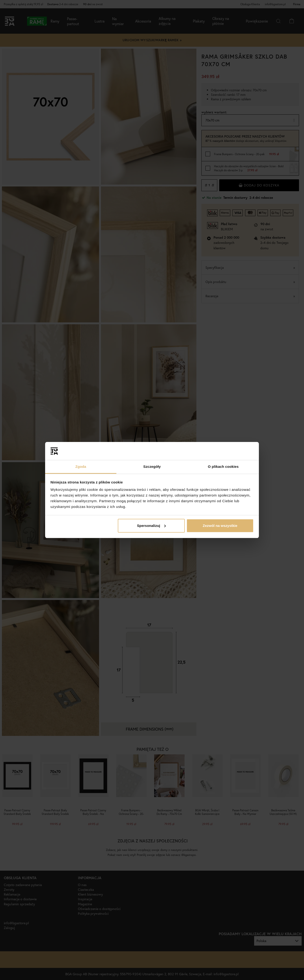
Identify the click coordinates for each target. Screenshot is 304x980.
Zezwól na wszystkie (220, 526)
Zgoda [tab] (81, 467)
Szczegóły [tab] (152, 467)
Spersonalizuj (152, 526)
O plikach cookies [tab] (223, 467)
